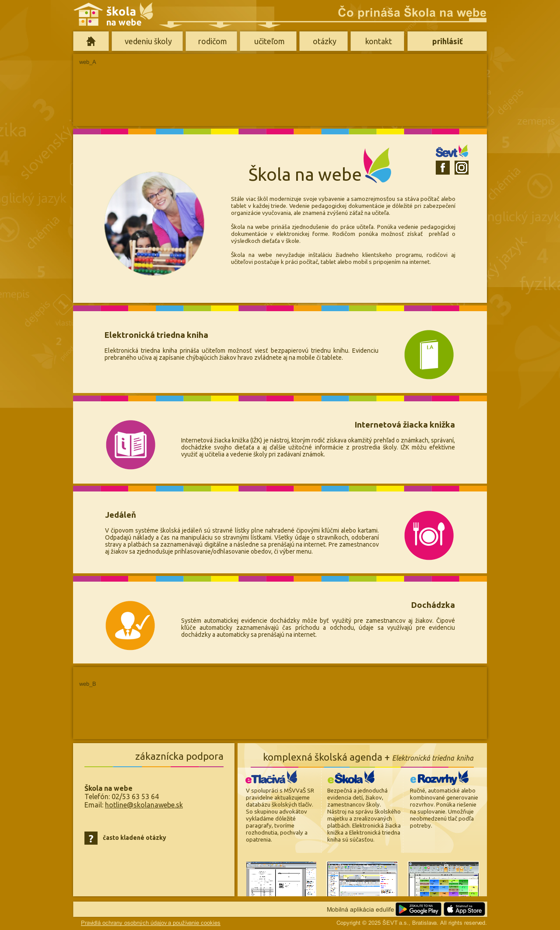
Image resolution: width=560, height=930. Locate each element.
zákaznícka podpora (179, 756)
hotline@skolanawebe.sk (144, 805)
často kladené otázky (135, 838)
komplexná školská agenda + (368, 757)
